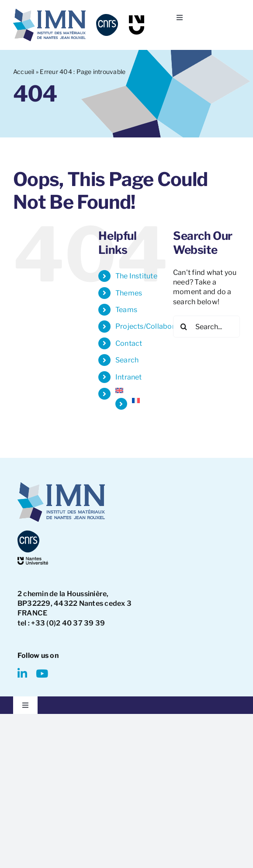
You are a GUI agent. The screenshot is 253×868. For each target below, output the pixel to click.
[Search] (184, 327)
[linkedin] (22, 673)
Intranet (129, 377)
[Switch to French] (146, 401)
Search (127, 360)
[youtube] (42, 673)
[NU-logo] (137, 19)
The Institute (136, 276)
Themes (129, 293)
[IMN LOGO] (49, 12)
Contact (129, 343)
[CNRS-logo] (107, 17)
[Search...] (206, 327)
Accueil (24, 72)
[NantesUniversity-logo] (33, 560)
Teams (126, 310)
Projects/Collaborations (156, 326)
